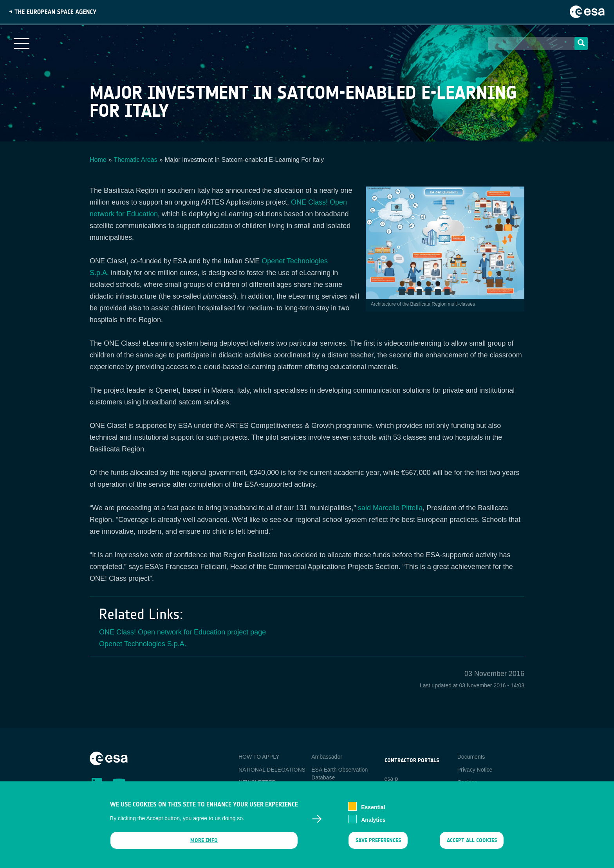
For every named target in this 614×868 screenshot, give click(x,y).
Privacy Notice (475, 770)
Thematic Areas (136, 160)
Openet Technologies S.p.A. (143, 644)
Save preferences (378, 845)
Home (98, 160)
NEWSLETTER (257, 782)
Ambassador (327, 757)
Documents (471, 757)
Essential (373, 812)
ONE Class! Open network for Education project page (182, 632)
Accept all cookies (472, 845)
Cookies (467, 782)
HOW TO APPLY (259, 757)
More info (204, 845)
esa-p (391, 779)
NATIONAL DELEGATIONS (272, 770)
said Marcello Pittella (390, 508)
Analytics (373, 825)
